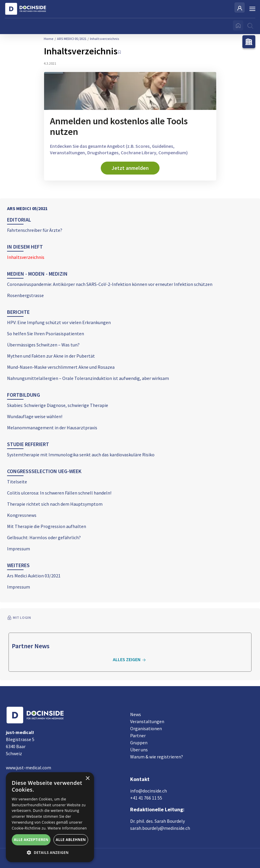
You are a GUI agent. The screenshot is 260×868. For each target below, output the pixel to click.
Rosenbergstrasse (25, 295)
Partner (138, 735)
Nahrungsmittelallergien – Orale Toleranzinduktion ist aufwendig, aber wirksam (88, 378)
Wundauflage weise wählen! (35, 416)
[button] (50, 853)
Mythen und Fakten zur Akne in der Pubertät (51, 356)
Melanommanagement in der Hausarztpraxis (52, 428)
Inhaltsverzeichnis (26, 257)
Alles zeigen (130, 660)
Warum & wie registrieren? (157, 757)
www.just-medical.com (28, 768)
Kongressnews (22, 515)
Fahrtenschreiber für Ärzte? (35, 230)
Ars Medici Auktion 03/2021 (34, 576)
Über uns (139, 750)
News (136, 714)
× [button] (87, 779)
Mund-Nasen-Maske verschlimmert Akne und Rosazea (61, 367)
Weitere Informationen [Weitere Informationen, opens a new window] (67, 828)
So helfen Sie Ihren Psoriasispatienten (46, 334)
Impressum (19, 549)
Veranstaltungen (147, 721)
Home (49, 39)
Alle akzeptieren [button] (31, 840)
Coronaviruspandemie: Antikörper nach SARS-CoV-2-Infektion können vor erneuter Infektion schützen (110, 284)
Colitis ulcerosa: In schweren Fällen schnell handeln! (59, 493)
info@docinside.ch (149, 791)
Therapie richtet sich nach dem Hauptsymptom (55, 504)
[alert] (50, 817)
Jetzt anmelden (130, 168)
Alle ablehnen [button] (71, 840)
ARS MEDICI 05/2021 (27, 208)
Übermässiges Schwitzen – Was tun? (43, 345)
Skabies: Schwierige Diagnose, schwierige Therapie (58, 405)
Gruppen (139, 743)
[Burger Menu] (252, 9)
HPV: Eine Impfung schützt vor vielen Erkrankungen (59, 322)
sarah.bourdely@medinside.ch (160, 828)
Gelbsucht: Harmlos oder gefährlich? (44, 537)
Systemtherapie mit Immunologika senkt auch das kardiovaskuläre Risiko (81, 455)
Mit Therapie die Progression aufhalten (47, 526)
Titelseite (17, 482)
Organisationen (146, 728)
